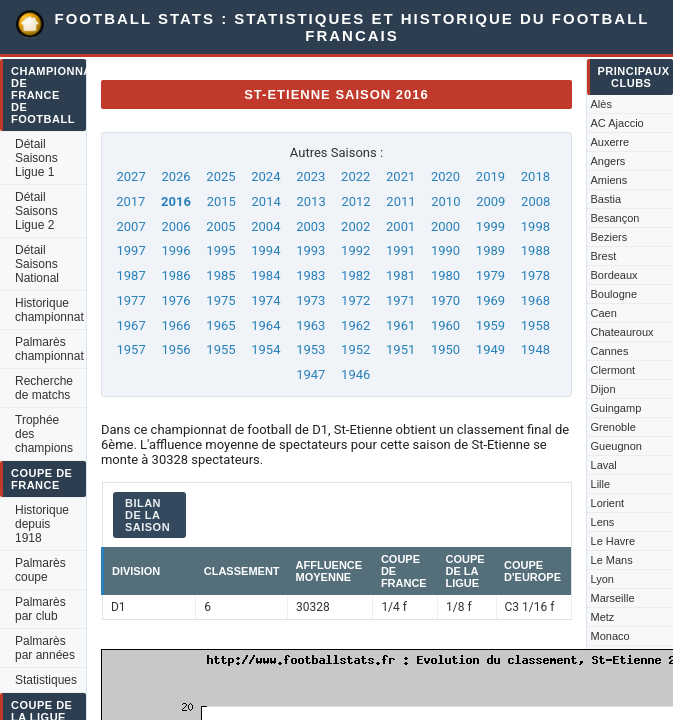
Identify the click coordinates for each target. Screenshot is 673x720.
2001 (400, 226)
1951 (400, 349)
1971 (400, 300)
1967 (130, 325)
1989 (490, 250)
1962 (355, 325)
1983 (310, 275)
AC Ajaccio (617, 123)
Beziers (609, 237)
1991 (400, 250)
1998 (535, 226)
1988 (535, 250)
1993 (310, 250)
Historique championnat (49, 310)
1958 (535, 325)
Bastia (606, 199)
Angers (608, 161)
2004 (265, 226)
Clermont (613, 370)
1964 (265, 325)
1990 (445, 250)
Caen (604, 313)
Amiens (609, 180)
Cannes (610, 351)
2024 (265, 176)
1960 (445, 325)
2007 (130, 226)
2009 (490, 201)
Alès (601, 104)
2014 (266, 201)
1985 (220, 275)
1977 (130, 300)
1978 (535, 275)
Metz (603, 617)
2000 (445, 226)
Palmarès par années (45, 648)
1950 (445, 349)
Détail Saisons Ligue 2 (36, 211)
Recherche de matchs (44, 388)
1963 (310, 325)
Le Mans (612, 560)
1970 (445, 300)
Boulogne (614, 294)
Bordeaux (614, 275)
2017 (130, 201)
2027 (130, 176)
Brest (604, 256)
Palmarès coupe (40, 570)
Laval (604, 465)
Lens (603, 522)
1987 (130, 275)
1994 (265, 250)
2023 (310, 176)
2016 (176, 201)
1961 (400, 325)
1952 (355, 349)
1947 (310, 374)
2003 (310, 226)
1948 (535, 349)
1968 (535, 300)
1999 (490, 226)
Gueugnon (616, 446)
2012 (355, 201)
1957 (130, 349)
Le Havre (613, 541)
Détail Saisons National (37, 264)
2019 (490, 176)
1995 (220, 250)
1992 (355, 250)
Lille (601, 484)
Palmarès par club (40, 609)
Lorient (608, 503)
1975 (220, 300)
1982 (355, 275)
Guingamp (616, 408)
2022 (355, 176)
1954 (265, 349)
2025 (220, 176)
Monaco (610, 636)
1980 (445, 275)
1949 (490, 349)
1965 (220, 325)
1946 (355, 374)
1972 (355, 300)
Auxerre (610, 142)
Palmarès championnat (49, 349)
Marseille (613, 598)
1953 (310, 349)
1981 (400, 275)
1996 (175, 250)
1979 (490, 275)
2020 (445, 176)
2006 (175, 226)
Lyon (602, 579)
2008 (535, 201)
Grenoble (613, 427)
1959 (490, 325)
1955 (220, 349)
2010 (445, 201)
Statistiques (46, 680)
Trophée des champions (44, 434)
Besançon (615, 218)
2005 (220, 226)
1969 (490, 300)
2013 (310, 201)
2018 (535, 176)
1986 (175, 275)
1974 (265, 300)
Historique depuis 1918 (42, 524)
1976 (175, 300)
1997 (130, 250)
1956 (175, 349)
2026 (175, 176)
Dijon (603, 389)
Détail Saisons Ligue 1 (36, 158)
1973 (310, 300)
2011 (400, 201)
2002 (355, 226)
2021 (400, 176)
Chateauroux (622, 332)
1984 (265, 275)
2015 (221, 201)
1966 (175, 325)
